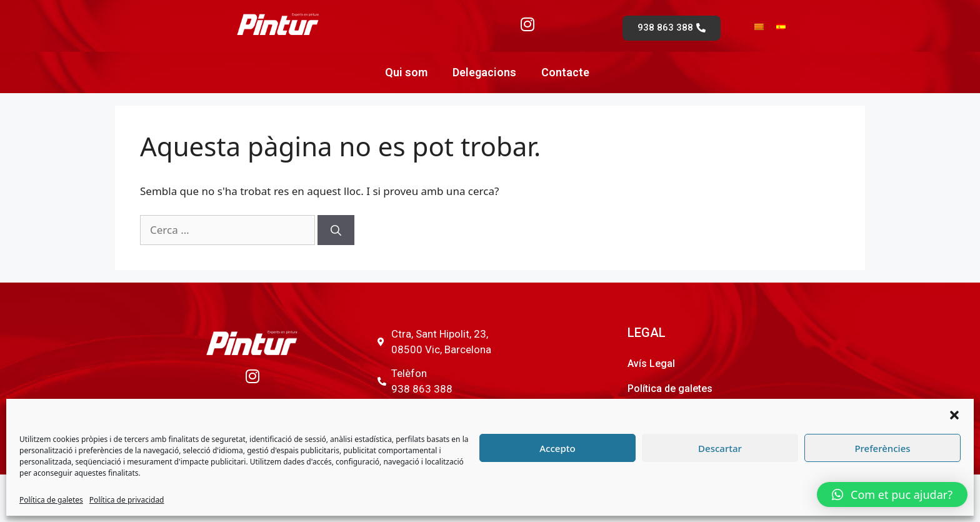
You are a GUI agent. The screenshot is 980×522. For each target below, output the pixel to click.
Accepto (557, 448)
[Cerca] (336, 230)
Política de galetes (51, 500)
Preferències (882, 448)
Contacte (565, 72)
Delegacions (484, 72)
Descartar (720, 448)
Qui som (406, 72)
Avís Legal (651, 364)
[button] (954, 415)
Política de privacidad (127, 500)
